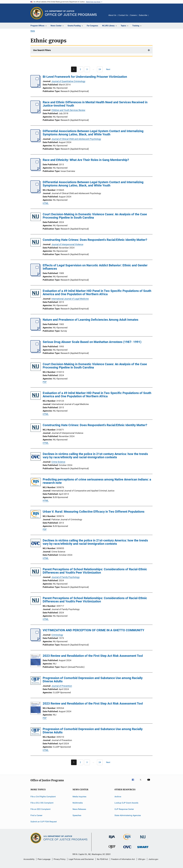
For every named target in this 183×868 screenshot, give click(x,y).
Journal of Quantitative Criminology (68, 81)
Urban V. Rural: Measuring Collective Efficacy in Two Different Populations (94, 512)
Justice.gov (153, 859)
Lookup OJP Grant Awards (126, 803)
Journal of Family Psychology (66, 577)
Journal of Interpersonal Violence (67, 244)
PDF (45, 382)
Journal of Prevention (62, 686)
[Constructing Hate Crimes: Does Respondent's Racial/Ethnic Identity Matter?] (36, 243)
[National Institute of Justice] (143, 839)
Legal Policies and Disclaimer (81, 859)
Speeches (77, 815)
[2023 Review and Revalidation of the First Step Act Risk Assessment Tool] (36, 661)
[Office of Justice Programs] (37, 13)
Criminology (57, 635)
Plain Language (44, 859)
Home (33, 31)
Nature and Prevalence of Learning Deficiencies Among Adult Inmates (90, 320)
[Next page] (109, 69)
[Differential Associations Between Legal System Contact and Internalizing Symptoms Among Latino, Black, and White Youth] (36, 141)
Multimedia (78, 803)
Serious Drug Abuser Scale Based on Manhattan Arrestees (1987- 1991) (92, 342)
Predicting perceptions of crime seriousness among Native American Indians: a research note (97, 481)
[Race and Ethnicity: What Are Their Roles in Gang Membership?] (36, 170)
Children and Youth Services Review (68, 110)
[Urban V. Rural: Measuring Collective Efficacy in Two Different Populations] (36, 515)
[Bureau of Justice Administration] (112, 839)
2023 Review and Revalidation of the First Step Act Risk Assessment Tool (93, 656)
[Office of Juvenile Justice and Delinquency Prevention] (112, 849)
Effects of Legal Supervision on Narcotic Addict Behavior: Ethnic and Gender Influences (95, 267)
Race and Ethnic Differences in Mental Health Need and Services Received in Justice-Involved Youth (95, 104)
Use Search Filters (42, 50)
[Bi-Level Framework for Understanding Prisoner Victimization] (36, 87)
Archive (118, 797)
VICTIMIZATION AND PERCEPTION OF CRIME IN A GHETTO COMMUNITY (93, 630)
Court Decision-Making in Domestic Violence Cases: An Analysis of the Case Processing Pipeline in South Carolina (95, 216)
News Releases (79, 809)
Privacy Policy (60, 859)
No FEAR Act (102, 859)
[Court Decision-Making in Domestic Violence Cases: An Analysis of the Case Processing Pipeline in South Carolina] (36, 217)
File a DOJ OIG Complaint (42, 803)
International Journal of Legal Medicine (70, 299)
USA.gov (142, 859)
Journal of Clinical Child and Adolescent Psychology (76, 139)
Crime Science (58, 462)
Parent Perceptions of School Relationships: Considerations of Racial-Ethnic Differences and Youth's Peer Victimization (95, 571)
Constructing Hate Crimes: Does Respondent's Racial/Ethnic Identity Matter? (95, 240)
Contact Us (123, 15)
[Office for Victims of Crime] (127, 849)
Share (152, 17)
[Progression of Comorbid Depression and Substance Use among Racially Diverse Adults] (36, 681)
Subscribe (143, 15)
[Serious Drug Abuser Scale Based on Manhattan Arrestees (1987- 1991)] (36, 352)
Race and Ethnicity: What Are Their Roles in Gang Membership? (86, 160)
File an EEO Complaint (40, 809)
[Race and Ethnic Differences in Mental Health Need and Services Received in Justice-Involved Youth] (36, 113)
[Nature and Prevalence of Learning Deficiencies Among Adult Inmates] (36, 330)
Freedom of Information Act (123, 859)
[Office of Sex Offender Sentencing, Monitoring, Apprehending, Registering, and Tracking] (143, 849)
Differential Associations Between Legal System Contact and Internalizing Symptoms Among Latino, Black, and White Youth (93, 133)
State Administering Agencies (128, 815)
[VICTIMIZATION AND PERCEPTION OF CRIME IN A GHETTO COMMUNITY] (36, 641)
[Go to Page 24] (100, 69)
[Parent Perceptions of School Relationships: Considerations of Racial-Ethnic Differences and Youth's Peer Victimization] (36, 572)
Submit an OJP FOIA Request (44, 822)
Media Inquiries (79, 797)
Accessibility (29, 859)
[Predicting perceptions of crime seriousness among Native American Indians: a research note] (36, 482)
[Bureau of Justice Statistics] (127, 840)
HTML (46, 203)
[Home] (71, 13)
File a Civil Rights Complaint (43, 797)
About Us (112, 15)
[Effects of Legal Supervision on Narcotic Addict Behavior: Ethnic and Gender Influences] (36, 276)
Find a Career (36, 815)
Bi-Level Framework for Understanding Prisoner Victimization (85, 77)
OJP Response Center (124, 809)
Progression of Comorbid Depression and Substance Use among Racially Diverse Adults (93, 680)
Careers (133, 15)
